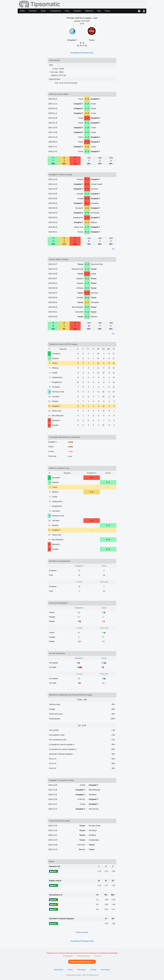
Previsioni (33, 11)
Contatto (93, 970)
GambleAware (68, 956)
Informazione (105, 970)
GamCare (98, 956)
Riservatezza (59, 970)
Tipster (43, 11)
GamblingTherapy (84, 956)
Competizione (55, 11)
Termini (70, 970)
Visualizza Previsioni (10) (82, 53)
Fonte (67, 11)
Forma (107, 11)
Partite (22, 11)
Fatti (99, 11)
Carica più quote (82, 932)
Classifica (77, 11)
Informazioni (82, 970)
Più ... (114, 249)
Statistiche (89, 11)
